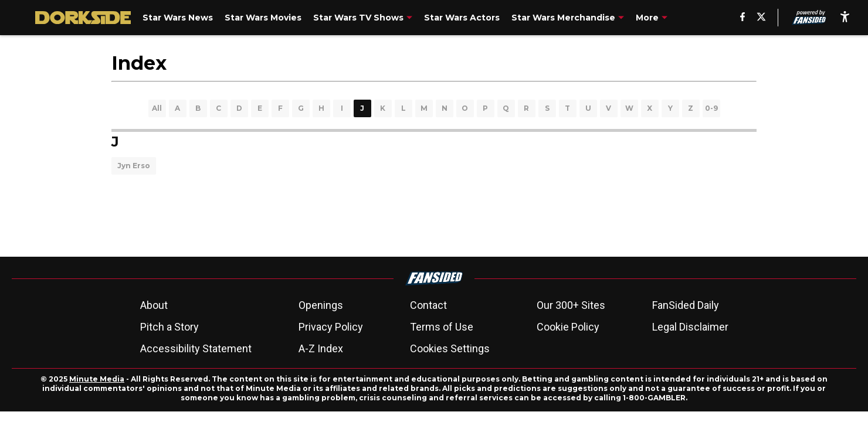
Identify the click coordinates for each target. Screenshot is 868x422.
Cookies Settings (450, 348)
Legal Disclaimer (690, 327)
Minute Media (97, 379)
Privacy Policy (331, 327)
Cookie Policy (568, 327)
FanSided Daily (686, 305)
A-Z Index (321, 348)
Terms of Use (442, 327)
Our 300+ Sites (571, 305)
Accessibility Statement (196, 348)
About (154, 305)
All (157, 108)
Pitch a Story (169, 327)
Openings (321, 305)
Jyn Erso (134, 166)
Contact (428, 305)
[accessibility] (845, 18)
